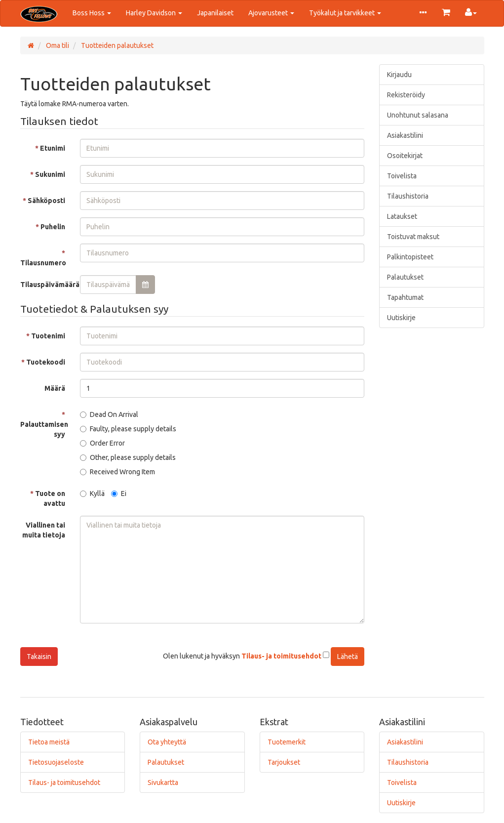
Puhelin (53, 227)
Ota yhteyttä (167, 742)
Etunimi (53, 148)
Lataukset (402, 216)
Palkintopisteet (410, 257)
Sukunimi (50, 174)
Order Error (102, 443)
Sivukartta (163, 782)
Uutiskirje (401, 318)
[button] (423, 13)
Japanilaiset (215, 13)
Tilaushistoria (408, 196)
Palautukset (405, 277)
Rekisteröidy (406, 95)
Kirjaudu (399, 75)
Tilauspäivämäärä (46, 285)
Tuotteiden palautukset (116, 45)
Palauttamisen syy (44, 429)
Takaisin (39, 657)
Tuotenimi (48, 336)
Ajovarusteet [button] (271, 13)
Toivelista (402, 176)
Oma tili (57, 45)
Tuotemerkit (287, 742)
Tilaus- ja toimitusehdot (64, 782)
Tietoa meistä (49, 742)
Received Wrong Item (117, 472)
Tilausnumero (43, 263)
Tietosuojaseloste (56, 762)
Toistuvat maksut (413, 237)
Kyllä (92, 494)
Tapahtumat (405, 297)
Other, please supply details (128, 457)
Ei (119, 494)
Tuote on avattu (50, 498)
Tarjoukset (284, 762)
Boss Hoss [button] (92, 13)
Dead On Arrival (109, 414)
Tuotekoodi (46, 362)
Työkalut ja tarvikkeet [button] (345, 13)
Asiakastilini (405, 135)
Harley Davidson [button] (154, 13)
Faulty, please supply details (128, 429)
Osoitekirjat (405, 156)
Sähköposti (46, 201)
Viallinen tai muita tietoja (44, 530)
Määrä (55, 388)
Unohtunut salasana (418, 115)
